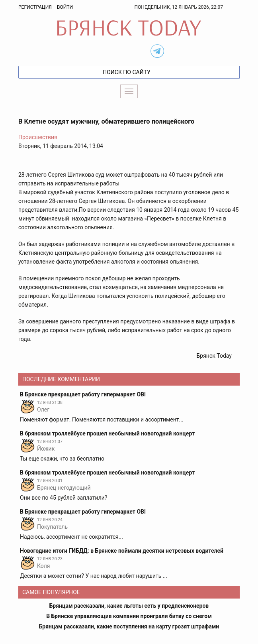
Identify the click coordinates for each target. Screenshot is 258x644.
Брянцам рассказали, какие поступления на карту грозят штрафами (129, 626)
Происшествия (38, 137)
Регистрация (35, 7)
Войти (65, 7)
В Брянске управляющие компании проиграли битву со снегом (129, 616)
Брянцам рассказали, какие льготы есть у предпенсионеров (129, 606)
